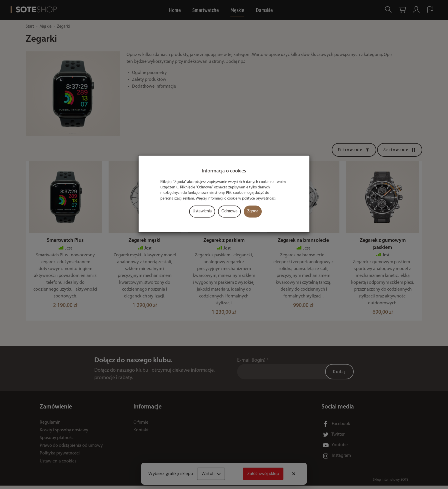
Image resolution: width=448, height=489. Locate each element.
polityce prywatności (259, 199)
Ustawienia (202, 211)
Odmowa (229, 211)
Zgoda (253, 211)
